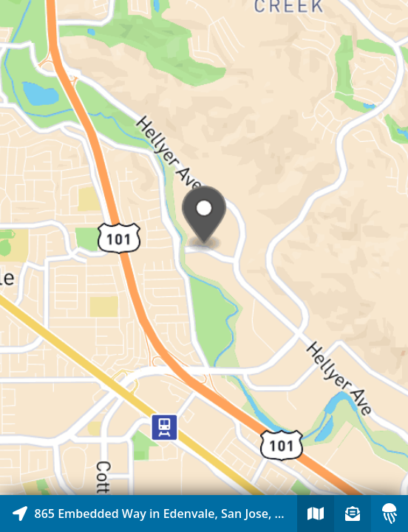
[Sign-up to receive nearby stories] (353, 514)
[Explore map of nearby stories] (204, 248)
